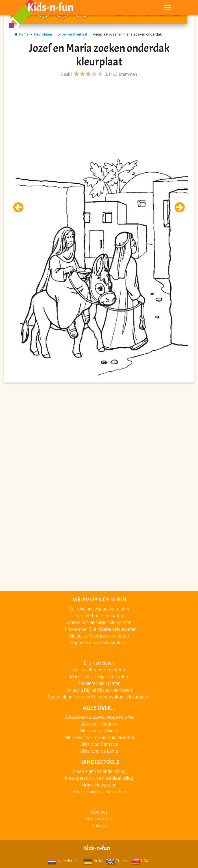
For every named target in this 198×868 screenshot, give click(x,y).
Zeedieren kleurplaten (99, 683)
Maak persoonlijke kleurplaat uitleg (99, 778)
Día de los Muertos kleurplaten (99, 636)
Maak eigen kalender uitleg (99, 771)
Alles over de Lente (99, 751)
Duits (93, 861)
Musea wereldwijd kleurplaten (99, 676)
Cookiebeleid (99, 819)
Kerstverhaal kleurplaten (99, 616)
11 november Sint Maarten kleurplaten (99, 629)
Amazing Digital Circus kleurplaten (99, 690)
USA (140, 861)
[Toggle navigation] (168, 9)
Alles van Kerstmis (99, 724)
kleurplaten (43, 34)
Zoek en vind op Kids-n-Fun (99, 792)
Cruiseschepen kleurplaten (99, 670)
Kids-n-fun (50, 8)
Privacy (99, 825)
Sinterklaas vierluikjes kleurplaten (99, 622)
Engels (117, 861)
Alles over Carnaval (99, 744)
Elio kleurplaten (99, 663)
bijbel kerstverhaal (72, 34)
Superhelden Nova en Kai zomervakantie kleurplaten (99, 697)
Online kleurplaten (99, 785)
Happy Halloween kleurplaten (99, 643)
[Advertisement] (99, 118)
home (21, 34)
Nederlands (63, 861)
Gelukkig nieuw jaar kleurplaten (99, 609)
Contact (99, 812)
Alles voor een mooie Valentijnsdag (99, 737)
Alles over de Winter (99, 731)
